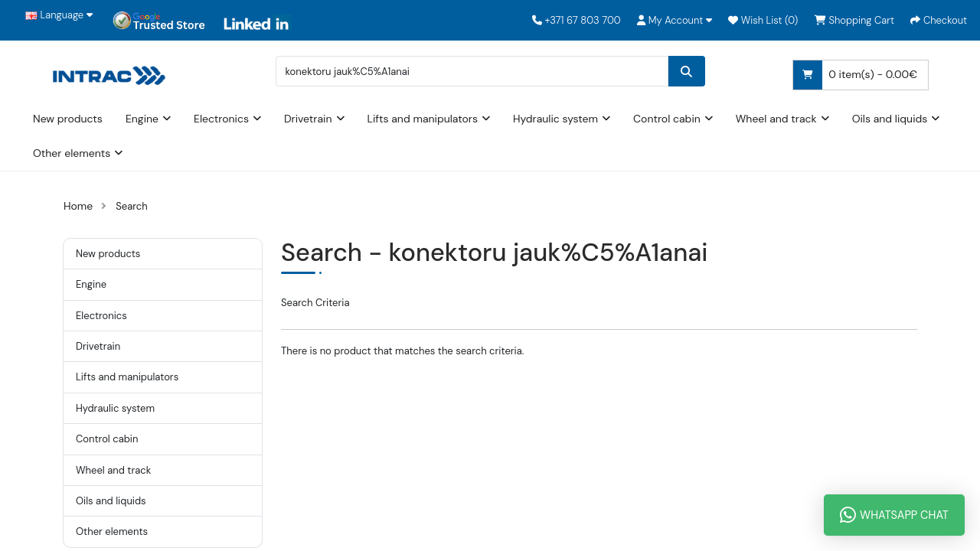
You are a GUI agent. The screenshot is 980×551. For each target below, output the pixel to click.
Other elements (72, 153)
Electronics (221, 119)
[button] (675, 21)
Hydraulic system (555, 119)
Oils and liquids (890, 119)
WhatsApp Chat (894, 515)
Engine (142, 119)
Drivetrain (308, 119)
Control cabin (667, 119)
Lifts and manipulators (423, 119)
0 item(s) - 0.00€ (855, 75)
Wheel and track (776, 119)
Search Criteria (315, 303)
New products (68, 119)
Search (131, 206)
